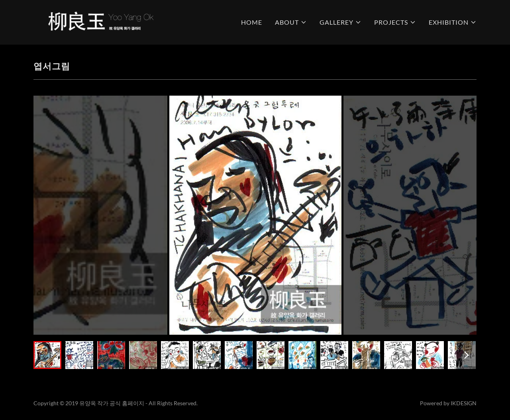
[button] (291, 22)
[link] (100, 21)
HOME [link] (252, 22)
